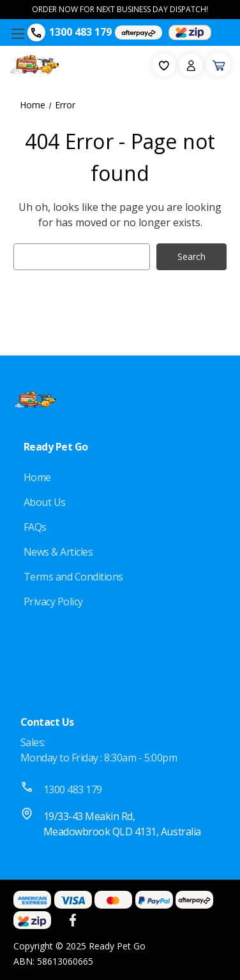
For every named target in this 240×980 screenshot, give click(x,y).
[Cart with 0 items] (218, 64)
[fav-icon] (164, 65)
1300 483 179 (80, 32)
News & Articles (58, 552)
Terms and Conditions (73, 577)
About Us (45, 502)
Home (37, 477)
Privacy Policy (53, 602)
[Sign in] (191, 65)
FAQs (35, 527)
